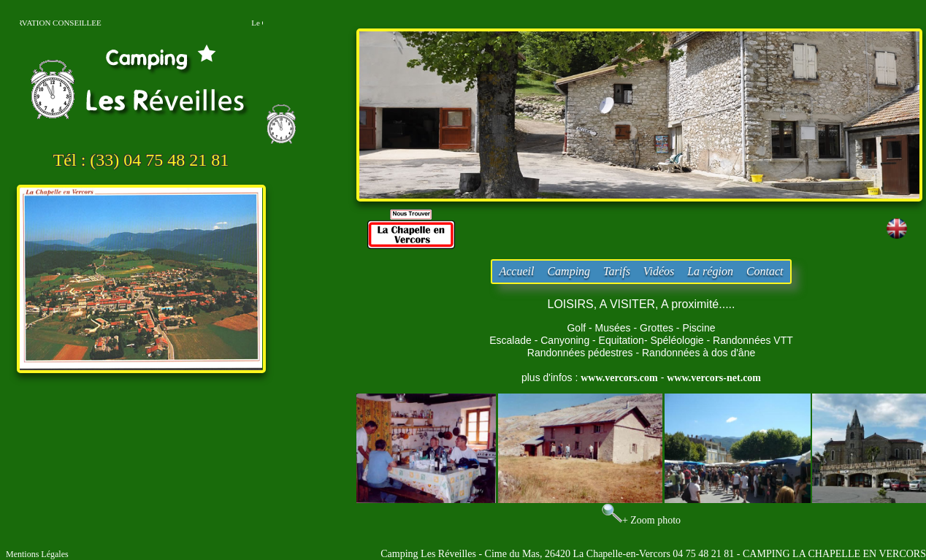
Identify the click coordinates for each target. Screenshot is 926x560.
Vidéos (659, 271)
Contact (765, 271)
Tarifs (617, 271)
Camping (569, 271)
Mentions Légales (37, 554)
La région (710, 271)
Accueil (516, 271)
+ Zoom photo (651, 520)
